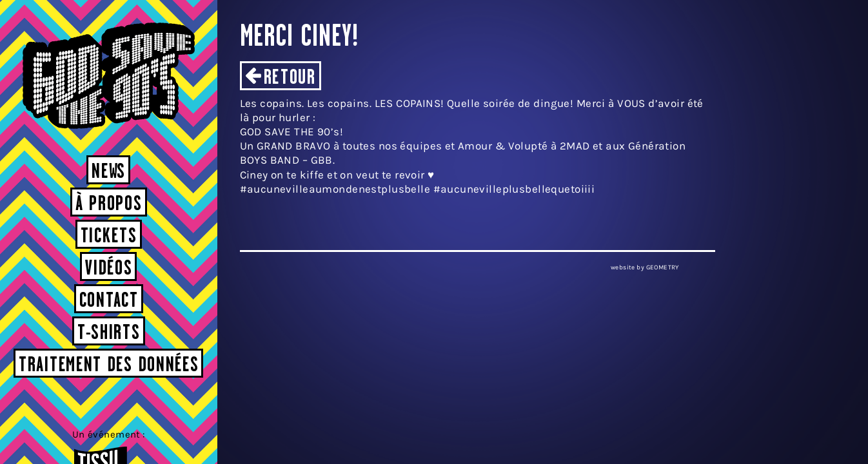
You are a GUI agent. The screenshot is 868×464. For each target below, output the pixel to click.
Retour (290, 78)
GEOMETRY (663, 267)
